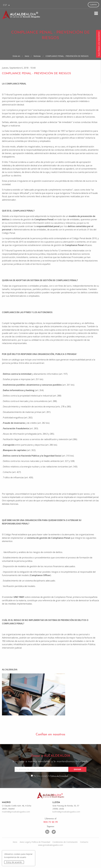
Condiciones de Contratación (65, 859)
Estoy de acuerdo (14, 862)
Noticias (37, 68)
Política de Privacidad (59, 792)
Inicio (27, 68)
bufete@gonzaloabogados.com (66, 828)
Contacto (84, 859)
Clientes (93, 5)
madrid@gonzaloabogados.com (16, 828)
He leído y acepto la (51, 792)
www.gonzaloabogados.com (51, 862)
